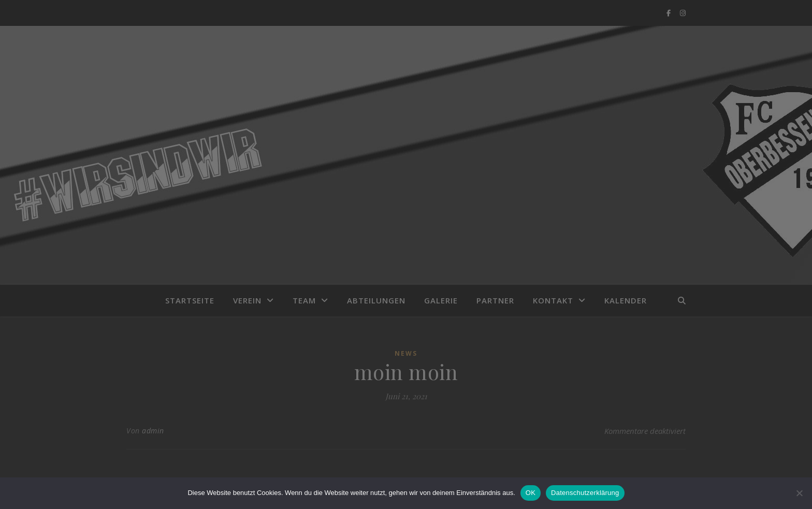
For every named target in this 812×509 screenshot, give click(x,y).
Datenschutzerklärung (585, 493)
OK (531, 493)
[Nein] (799, 493)
